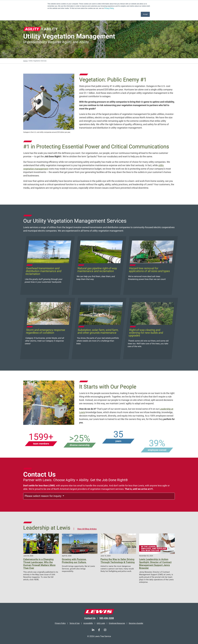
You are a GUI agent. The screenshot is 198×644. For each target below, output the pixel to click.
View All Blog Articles (87, 529)
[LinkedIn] (93, 630)
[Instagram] (105, 630)
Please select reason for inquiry (43, 496)
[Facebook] (99, 630)
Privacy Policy (109, 8)
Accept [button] (145, 14)
